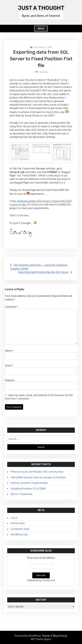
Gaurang (44, 72)
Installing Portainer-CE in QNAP (28, 489)
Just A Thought (41, 8)
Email (9, 365)
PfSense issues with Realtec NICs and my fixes (37, 472)
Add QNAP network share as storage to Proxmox (38, 477)
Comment (12, 307)
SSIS (50, 47)
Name (9, 351)
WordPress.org (19, 534)
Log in (14, 518)
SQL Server (39, 47)
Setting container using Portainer (29, 483)
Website (10, 380)
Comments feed (20, 529)
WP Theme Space (41, 639)
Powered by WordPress (28, 636)
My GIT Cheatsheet (22, 494)
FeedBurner (48, 580)
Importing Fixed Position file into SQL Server (43, 272)
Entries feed (17, 523)
